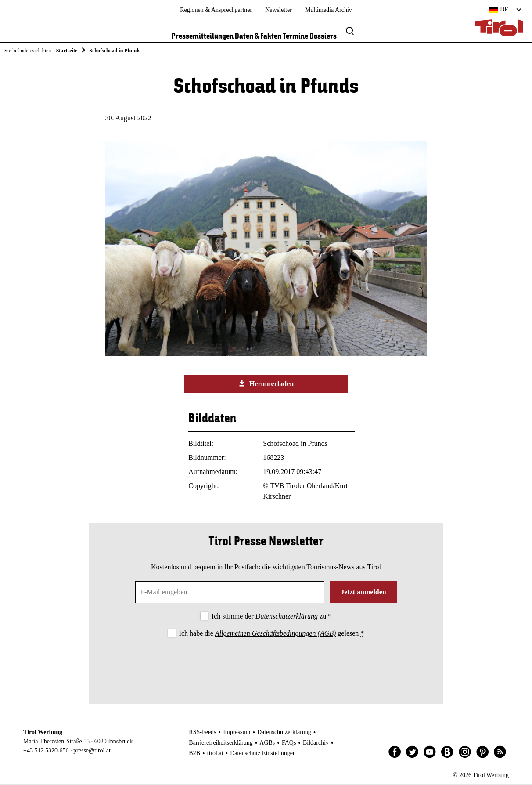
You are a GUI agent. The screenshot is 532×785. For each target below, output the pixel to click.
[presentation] (266, 665)
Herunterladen (266, 385)
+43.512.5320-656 (46, 752)
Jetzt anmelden (363, 594)
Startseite (67, 51)
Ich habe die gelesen (272, 635)
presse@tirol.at (92, 752)
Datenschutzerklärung (287, 618)
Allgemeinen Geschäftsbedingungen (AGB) (275, 635)
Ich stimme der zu (271, 618)
